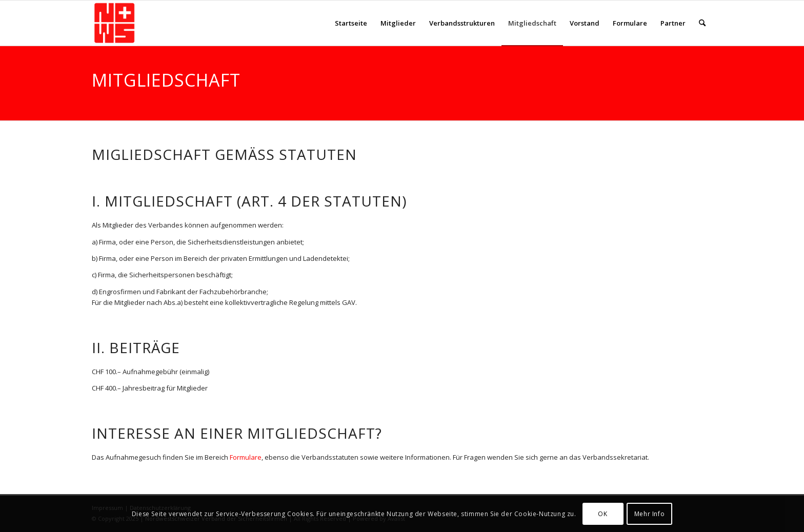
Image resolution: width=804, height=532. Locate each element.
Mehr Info (649, 514)
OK (602, 514)
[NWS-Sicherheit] (114, 23)
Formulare (246, 457)
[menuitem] (351, 23)
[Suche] (702, 23)
